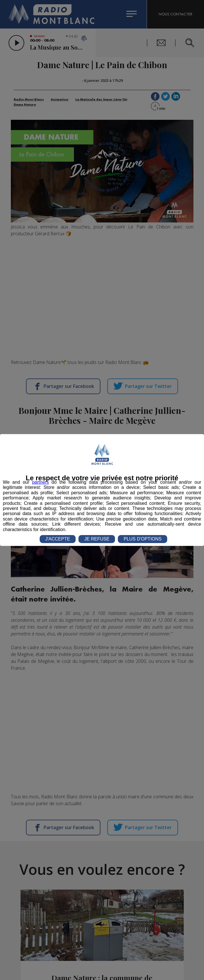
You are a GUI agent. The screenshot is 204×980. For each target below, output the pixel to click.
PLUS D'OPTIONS (143, 539)
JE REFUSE (97, 539)
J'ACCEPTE (58, 539)
